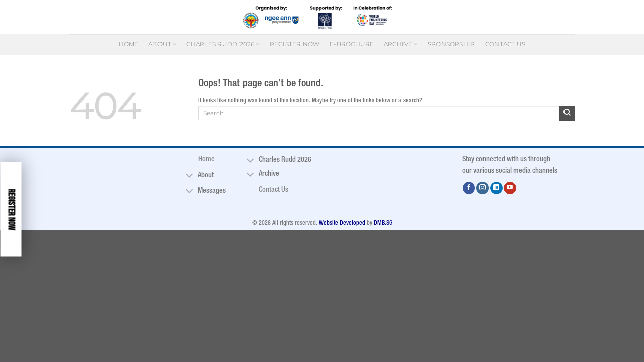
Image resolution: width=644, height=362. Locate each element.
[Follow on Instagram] (483, 188)
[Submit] (567, 113)
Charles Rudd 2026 (223, 44)
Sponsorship (452, 44)
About (163, 44)
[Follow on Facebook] (469, 188)
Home (129, 44)
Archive (401, 44)
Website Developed (342, 223)
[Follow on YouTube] (510, 188)
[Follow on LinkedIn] (496, 188)
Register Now (295, 44)
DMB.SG (383, 223)
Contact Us (505, 44)
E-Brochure (352, 44)
